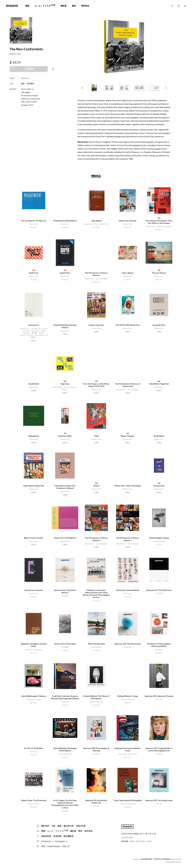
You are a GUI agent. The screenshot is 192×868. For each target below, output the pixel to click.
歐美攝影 (30, 84)
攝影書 (64, 6)
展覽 (59, 826)
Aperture (25, 78)
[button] (82, 88)
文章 (53, 826)
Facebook (47, 841)
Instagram (61, 841)
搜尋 (172, 6)
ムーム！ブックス (45, 6)
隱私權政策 (68, 836)
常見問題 (57, 836)
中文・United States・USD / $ (55, 846)
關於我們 (45, 826)
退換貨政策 (46, 836)
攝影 (23, 84)
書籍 (27, 6)
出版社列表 (81, 826)
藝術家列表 (69, 826)
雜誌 (74, 6)
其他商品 (85, 6)
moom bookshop (12, 6)
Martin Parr (15, 54)
